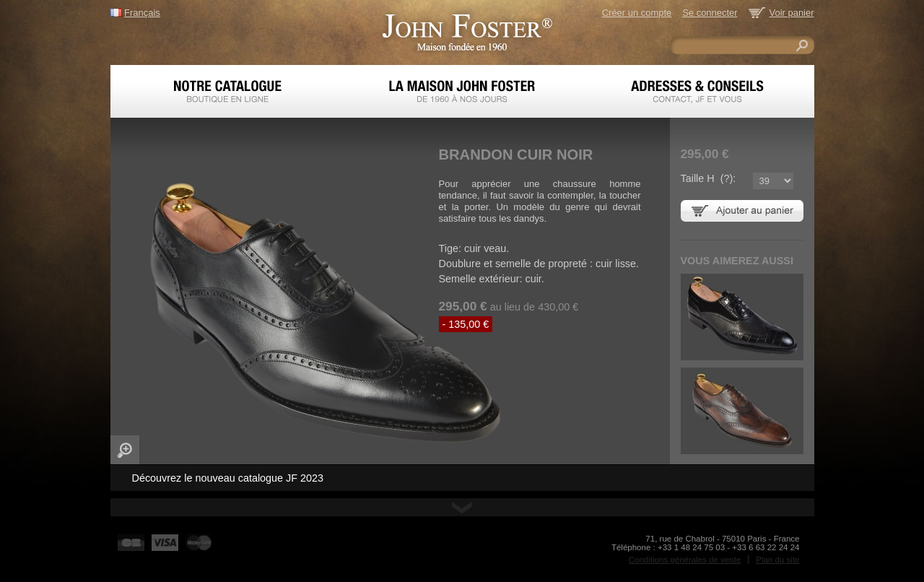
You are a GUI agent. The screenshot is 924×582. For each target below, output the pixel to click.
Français (142, 13)
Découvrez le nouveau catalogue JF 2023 (228, 478)
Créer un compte (637, 13)
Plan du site (777, 560)
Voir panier (792, 13)
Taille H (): (709, 178)
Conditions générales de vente (685, 560)
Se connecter (710, 13)
